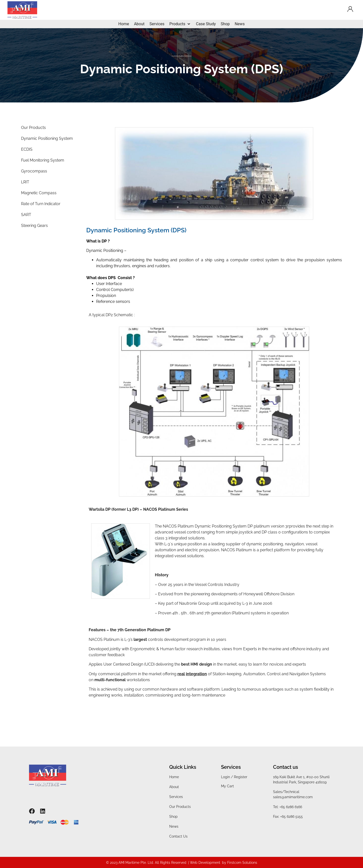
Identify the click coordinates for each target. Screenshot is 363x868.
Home (174, 777)
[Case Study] (206, 24)
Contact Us (178, 836)
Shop (173, 817)
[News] (240, 24)
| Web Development (204, 863)
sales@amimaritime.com (293, 797)
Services (176, 797)
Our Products (180, 807)
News (174, 826)
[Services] (157, 24)
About (174, 787)
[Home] (124, 24)
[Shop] (225, 24)
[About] (139, 24)
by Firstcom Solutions (240, 863)
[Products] (180, 24)
